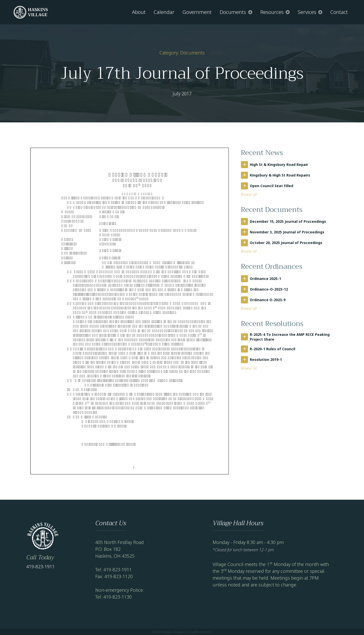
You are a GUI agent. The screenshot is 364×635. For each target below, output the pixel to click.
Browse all (249, 194)
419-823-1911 (40, 566)
